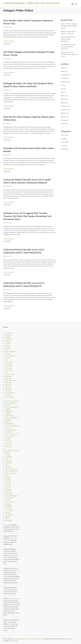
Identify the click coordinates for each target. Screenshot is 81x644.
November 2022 (65, 110)
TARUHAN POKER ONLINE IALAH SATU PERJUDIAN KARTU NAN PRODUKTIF (24, 251)
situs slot (8, 488)
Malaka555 (8, 354)
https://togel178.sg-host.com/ (10, 474)
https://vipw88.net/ (11, 352)
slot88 (7, 428)
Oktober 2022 (65, 113)
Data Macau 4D (10, 374)
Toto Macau (9, 339)
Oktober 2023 (65, 78)
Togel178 (8, 413)
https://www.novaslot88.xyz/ (11, 451)
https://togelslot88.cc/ (12, 407)
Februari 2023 (65, 99)
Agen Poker (9, 385)
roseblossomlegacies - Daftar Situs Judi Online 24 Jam (28, 639)
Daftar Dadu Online (11, 381)
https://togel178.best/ (11, 471)
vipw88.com (9, 420)
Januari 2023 (64, 103)
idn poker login (9, 397)
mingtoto (8, 341)
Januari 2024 (64, 71)
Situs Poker (8, 442)
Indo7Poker (8, 368)
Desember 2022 (65, 106)
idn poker (8, 348)
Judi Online (64, 139)
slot (6, 360)
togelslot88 (8, 463)
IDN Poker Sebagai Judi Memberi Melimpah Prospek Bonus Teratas (29, 54)
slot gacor (8, 467)
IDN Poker (8, 387)
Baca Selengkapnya (9, 41)
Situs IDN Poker (15, 599)
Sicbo (7, 372)
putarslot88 (8, 461)
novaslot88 (8, 432)
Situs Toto (8, 440)
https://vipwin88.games (12, 496)
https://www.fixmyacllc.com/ (11, 401)
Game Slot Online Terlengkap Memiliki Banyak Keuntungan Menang (69, 26)
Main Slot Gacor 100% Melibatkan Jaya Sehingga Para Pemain (69, 54)
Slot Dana (8, 405)
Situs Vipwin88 (9, 498)
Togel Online (64, 149)
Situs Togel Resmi (10, 430)
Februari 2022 (65, 120)
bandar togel (9, 446)
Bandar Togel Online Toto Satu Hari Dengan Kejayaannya (68, 39)
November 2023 (65, 75)
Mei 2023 (63, 92)
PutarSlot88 (9, 364)
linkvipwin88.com (10, 424)
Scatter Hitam (9, 362)
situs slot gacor (10, 510)
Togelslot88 (9, 333)
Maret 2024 (64, 68)
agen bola (8, 516)
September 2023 (66, 82)
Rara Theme (69, 639)
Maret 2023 (64, 96)
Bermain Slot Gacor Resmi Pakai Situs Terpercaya (68, 33)
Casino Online (65, 135)
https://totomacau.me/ (12, 434)
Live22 (7, 459)
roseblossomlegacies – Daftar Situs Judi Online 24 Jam (32, 3)
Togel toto (8, 486)
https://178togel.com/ (11, 469)
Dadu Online (9, 370)
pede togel (8, 376)
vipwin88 (8, 409)
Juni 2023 (63, 89)
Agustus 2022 (65, 117)
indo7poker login (10, 393)
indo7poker (8, 389)
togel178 (8, 345)
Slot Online (64, 146)
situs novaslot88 (10, 502)
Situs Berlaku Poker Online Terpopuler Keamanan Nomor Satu (28, 22)
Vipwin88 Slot (9, 411)
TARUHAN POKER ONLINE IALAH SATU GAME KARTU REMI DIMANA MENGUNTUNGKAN (27, 181)
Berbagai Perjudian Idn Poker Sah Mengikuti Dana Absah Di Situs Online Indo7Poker (28, 85)
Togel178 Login (9, 416)
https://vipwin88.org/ (11, 403)
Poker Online (7, 44)
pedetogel (8, 378)
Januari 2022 (64, 124)
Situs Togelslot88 (10, 356)
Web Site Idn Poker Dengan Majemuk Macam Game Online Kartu (29, 119)
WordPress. (15, 641)
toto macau (9, 444)
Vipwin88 (8, 337)
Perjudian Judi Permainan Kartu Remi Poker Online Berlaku (29, 150)
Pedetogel (8, 490)
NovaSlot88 (9, 521)
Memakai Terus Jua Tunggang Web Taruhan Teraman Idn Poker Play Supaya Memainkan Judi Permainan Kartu (27, 216)
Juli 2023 (63, 85)
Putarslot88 (9, 506)
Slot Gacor (8, 335)
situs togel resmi (10, 436)
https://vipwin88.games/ (12, 418)
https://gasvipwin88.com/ (12, 426)
